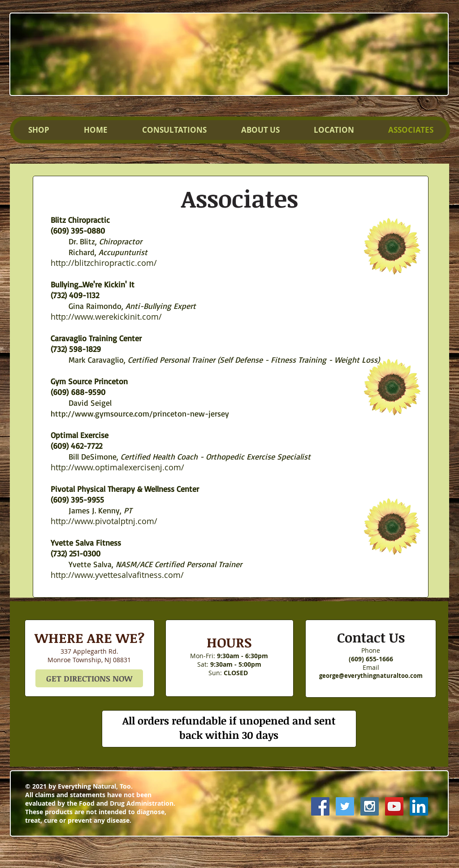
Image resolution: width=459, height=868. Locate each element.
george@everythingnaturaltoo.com (371, 676)
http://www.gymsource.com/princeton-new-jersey (140, 413)
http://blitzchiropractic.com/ (104, 263)
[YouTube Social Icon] (394, 806)
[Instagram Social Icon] (370, 806)
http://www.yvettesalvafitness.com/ (117, 575)
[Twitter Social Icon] (345, 806)
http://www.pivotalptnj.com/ (104, 521)
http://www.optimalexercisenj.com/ (117, 467)
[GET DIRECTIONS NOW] (89, 678)
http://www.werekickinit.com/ (106, 317)
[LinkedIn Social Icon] (419, 806)
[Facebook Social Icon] (320, 806)
